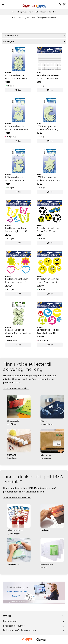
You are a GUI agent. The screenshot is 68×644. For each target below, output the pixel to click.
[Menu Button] (3, 5)
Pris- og (44, 421)
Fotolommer (46, 530)
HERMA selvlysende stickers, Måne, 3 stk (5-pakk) (48, 128)
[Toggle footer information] (64, 616)
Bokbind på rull (13, 564)
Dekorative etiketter (15, 530)
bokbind (44, 568)
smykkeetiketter (47, 424)
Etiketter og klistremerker (27, 18)
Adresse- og (46, 455)
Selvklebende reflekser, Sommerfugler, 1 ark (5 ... (17, 230)
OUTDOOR (12, 455)
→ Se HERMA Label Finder (16, 388)
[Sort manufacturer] (34, 36)
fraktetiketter (46, 458)
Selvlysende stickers (47, 18)
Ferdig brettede (47, 564)
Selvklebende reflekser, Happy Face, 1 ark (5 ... (48, 281)
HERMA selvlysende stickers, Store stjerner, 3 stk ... (49, 179)
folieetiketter (12, 458)
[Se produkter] (34, 593)
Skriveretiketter (13, 421)
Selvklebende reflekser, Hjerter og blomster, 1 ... (17, 281)
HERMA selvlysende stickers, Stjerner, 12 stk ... (17, 77)
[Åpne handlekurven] (64, 5)
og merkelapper (14, 533)
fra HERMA (12, 424)
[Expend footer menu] (64, 621)
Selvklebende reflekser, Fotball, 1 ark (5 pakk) (48, 230)
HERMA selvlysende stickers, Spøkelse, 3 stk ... (17, 128)
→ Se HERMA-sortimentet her (17, 497)
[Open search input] (60, 5)
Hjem (14, 18)
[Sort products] (34, 41)
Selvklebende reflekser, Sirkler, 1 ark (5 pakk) (48, 331)
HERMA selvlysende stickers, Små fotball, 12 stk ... (18, 332)
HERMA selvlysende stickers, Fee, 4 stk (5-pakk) (16, 179)
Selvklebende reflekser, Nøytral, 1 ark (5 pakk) (48, 77)
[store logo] (34, 5)
